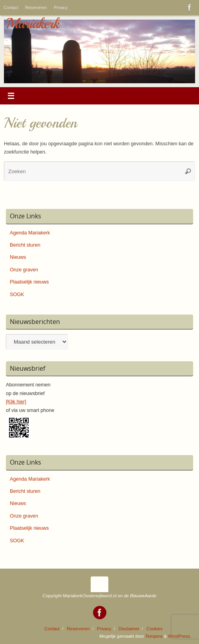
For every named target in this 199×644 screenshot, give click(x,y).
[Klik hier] (16, 402)
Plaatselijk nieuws (29, 282)
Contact (11, 7)
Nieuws (18, 257)
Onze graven (24, 270)
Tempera (154, 636)
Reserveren (36, 7)
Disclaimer (129, 629)
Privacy (61, 7)
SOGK (17, 295)
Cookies (154, 629)
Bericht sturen (25, 245)
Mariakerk (32, 24)
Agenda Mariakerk (30, 233)
